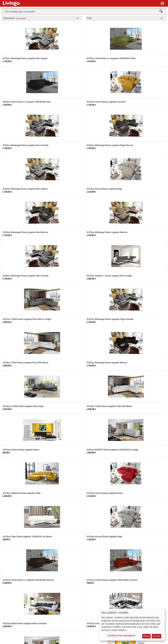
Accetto (157, 636)
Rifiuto (147, 636)
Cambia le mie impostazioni (121, 635)
